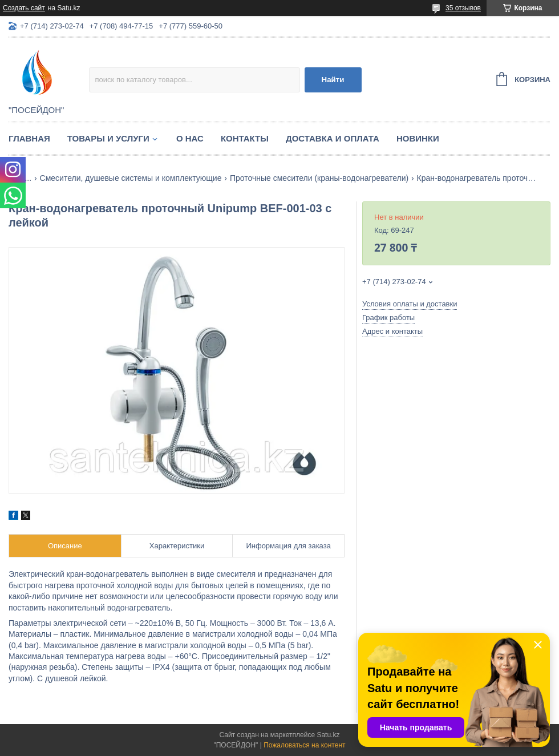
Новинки (418, 138)
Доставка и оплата (333, 138)
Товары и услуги (108, 138)
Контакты (245, 138)
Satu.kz (328, 735)
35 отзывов (463, 8)
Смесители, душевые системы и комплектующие (131, 178)
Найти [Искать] (333, 80)
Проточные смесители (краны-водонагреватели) (319, 178)
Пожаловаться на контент (304, 745)
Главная (29, 138)
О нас (190, 138)
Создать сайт (24, 8)
